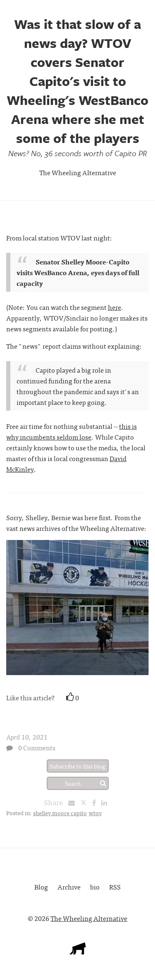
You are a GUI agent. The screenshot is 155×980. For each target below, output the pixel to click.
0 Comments (37, 747)
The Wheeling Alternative (78, 172)
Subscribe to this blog (77, 766)
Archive (69, 887)
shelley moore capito (60, 813)
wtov (95, 813)
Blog (41, 887)
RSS (115, 887)
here (114, 307)
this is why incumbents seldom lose (72, 431)
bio (95, 887)
